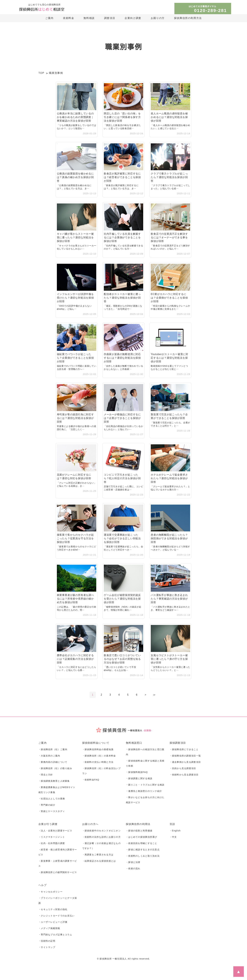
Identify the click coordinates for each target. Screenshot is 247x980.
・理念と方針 (46, 775)
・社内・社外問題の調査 (52, 845)
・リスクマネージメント (52, 839)
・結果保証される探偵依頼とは (99, 864)
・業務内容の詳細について (53, 762)
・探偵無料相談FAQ (137, 773)
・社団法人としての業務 (52, 800)
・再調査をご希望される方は (98, 857)
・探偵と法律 (133, 865)
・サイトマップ (47, 952)
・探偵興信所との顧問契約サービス (58, 875)
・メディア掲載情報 (49, 932)
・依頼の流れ (133, 871)
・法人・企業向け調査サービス (55, 833)
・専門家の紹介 (47, 806)
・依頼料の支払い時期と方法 (98, 762)
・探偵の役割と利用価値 (139, 833)
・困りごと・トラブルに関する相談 (145, 786)
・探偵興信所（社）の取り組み (55, 769)
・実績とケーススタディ (52, 813)
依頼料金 (69, 18)
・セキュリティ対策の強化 (53, 913)
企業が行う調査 (48, 826)
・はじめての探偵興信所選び (142, 839)
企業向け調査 (133, 18)
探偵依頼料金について (96, 743)
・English (176, 833)
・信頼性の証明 (47, 945)
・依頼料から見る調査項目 (184, 775)
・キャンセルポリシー (50, 895)
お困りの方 (158, 18)
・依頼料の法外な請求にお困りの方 (101, 839)
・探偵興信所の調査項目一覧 (185, 756)
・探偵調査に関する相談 (139, 779)
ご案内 (49, 18)
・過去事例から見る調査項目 (185, 762)
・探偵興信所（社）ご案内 (53, 750)
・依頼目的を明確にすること (142, 845)
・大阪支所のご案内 (49, 756)
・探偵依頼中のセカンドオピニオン (101, 833)
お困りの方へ (90, 826)
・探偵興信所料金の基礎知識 (98, 750)
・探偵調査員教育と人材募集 (54, 782)
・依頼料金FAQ (91, 781)
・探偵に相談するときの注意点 (143, 852)
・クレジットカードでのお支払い (56, 919)
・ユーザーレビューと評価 (53, 926)
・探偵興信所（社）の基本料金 (99, 756)
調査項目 (110, 18)
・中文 (173, 839)
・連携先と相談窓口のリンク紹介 (144, 792)
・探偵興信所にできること (184, 750)
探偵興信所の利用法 (138, 826)
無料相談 (89, 18)
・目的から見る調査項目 (183, 769)
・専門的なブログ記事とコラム (55, 939)
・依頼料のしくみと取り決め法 (143, 858)
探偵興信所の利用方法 (188, 18)
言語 (172, 826)
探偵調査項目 (178, 743)
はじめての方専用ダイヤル (209, 9)
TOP (41, 73)
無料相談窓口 (134, 743)
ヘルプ (43, 888)
